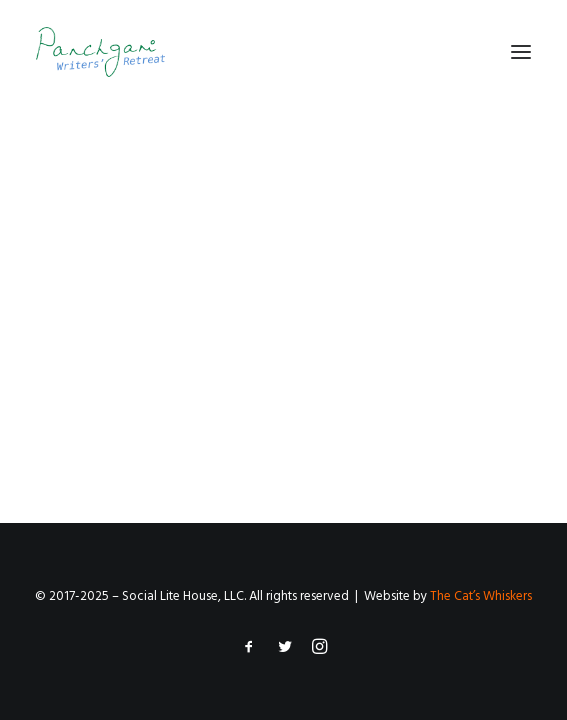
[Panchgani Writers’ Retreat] (100, 52)
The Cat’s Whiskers (481, 596)
